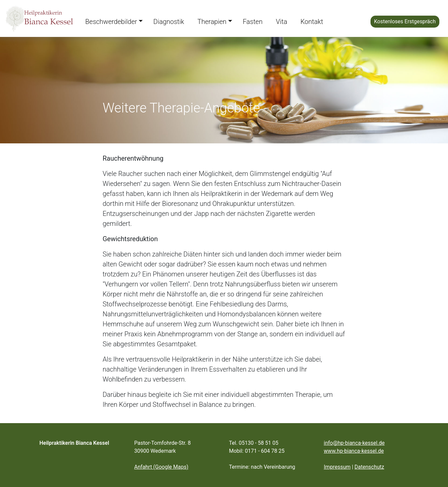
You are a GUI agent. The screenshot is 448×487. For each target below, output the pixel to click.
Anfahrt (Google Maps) (161, 467)
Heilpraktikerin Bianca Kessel (75, 443)
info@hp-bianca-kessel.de (354, 443)
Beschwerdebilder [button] (111, 22)
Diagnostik (169, 22)
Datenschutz (369, 467)
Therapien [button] (212, 22)
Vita (281, 22)
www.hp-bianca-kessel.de (354, 451)
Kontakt (312, 22)
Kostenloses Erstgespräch (405, 21)
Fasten (253, 22)
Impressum (337, 467)
